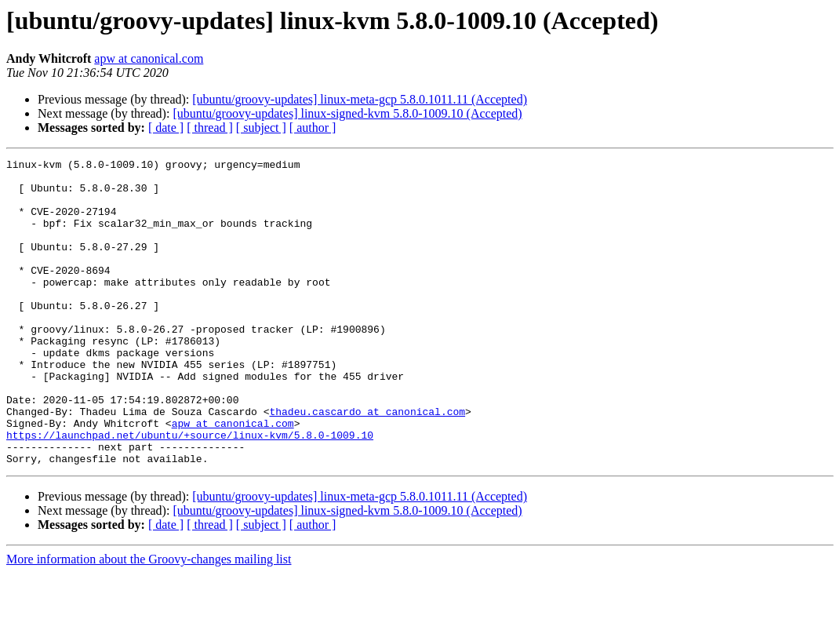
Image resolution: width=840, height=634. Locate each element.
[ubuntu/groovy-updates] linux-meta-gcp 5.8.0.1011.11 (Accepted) (360, 99)
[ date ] (166, 128)
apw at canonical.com (149, 58)
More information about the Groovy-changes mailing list (149, 620)
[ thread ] (210, 128)
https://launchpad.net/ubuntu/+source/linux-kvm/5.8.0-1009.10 (190, 491)
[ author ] (313, 128)
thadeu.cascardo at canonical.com (367, 463)
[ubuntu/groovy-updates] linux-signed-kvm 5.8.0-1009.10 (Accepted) (347, 113)
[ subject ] (261, 128)
